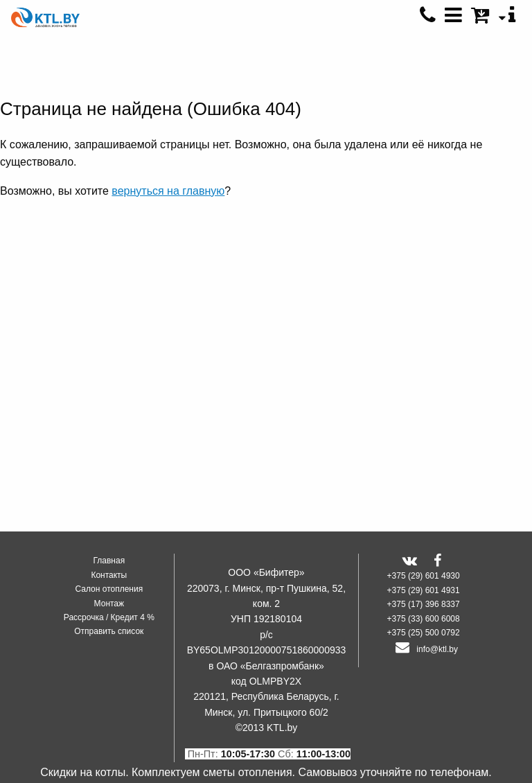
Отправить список (109, 631)
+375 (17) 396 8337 (424, 604)
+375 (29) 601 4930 (424, 576)
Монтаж (109, 604)
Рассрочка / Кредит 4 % (109, 617)
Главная (109, 561)
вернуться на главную (168, 191)
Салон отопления (109, 589)
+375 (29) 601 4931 (424, 590)
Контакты (109, 575)
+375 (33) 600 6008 (424, 619)
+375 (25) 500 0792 (424, 633)
